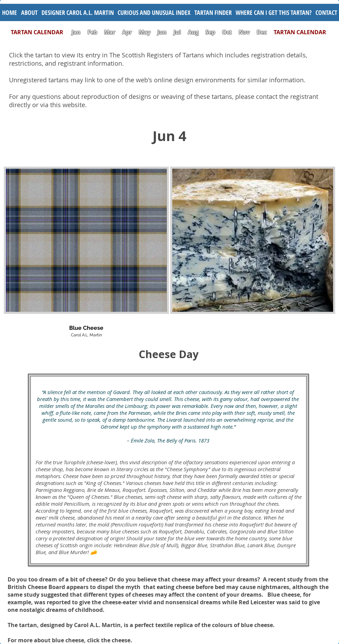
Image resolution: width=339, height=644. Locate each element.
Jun (162, 32)
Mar (110, 32)
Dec (262, 32)
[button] (154, 12)
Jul (178, 32)
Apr (127, 32)
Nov (244, 32)
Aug (193, 32)
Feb (92, 32)
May (145, 32)
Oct (228, 32)
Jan (76, 32)
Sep (210, 32)
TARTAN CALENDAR (40, 32)
